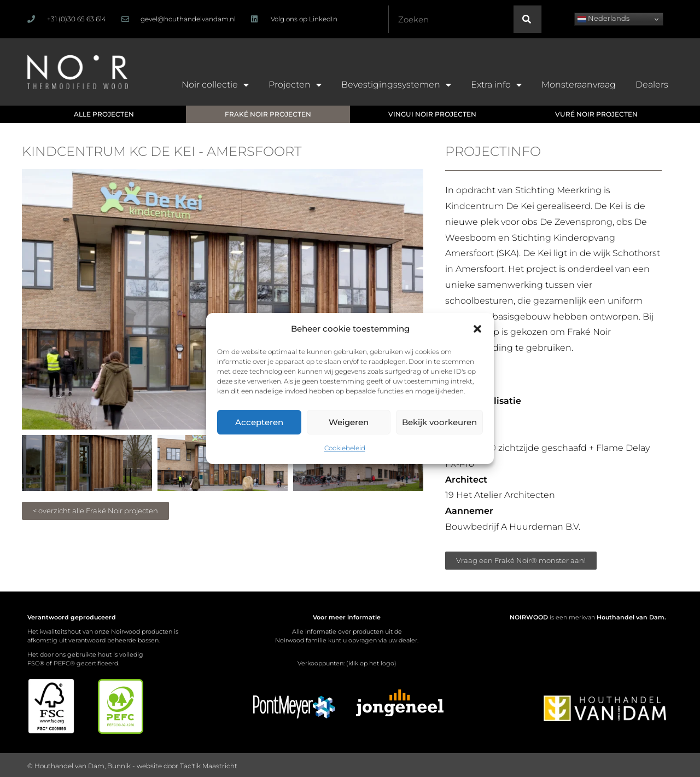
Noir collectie (215, 85)
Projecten (295, 85)
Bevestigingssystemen (396, 85)
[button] (477, 329)
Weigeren (349, 422)
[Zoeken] (527, 19)
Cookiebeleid (345, 448)
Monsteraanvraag (579, 85)
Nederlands (603, 19)
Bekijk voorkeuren (439, 422)
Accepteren (259, 422)
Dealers (652, 85)
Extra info (496, 85)
